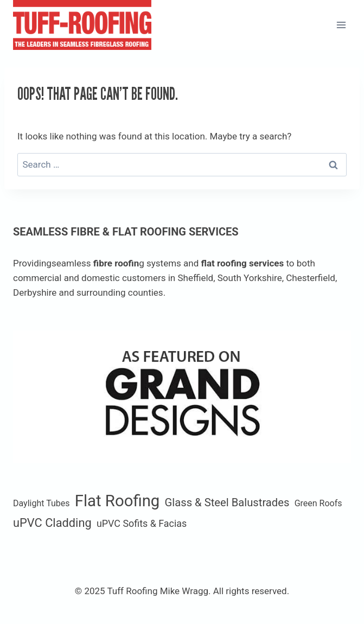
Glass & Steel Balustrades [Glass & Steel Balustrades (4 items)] (227, 502)
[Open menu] (341, 25)
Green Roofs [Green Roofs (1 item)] (318, 503)
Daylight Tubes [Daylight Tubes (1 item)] (41, 503)
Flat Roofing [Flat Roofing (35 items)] (117, 501)
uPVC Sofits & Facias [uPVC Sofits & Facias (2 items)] (142, 523)
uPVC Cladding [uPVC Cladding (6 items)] (52, 523)
